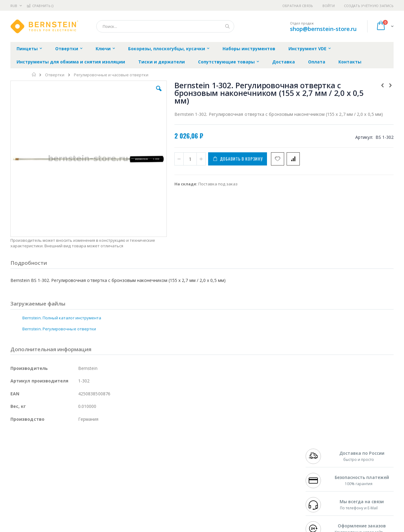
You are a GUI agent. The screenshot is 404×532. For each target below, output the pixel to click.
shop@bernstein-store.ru (323, 29)
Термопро (79, 455)
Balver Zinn (21, 467)
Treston (18, 491)
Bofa (15, 455)
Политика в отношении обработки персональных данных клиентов (175, 476)
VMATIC (83, 491)
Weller (75, 449)
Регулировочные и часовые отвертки (111, 75)
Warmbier (40, 491)
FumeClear (35, 455)
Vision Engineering (28, 479)
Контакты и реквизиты (262, 449)
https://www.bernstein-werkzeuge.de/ (127, 528)
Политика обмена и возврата (170, 461)
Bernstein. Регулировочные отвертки (59, 295)
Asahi (77, 467)
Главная (34, 74)
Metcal (57, 455)
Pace (59, 449)
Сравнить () (40, 6)
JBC (45, 449)
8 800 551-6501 (321, 467)
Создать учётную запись (369, 6)
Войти (329, 6)
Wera (58, 503)
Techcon (63, 491)
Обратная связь (298, 6)
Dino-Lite (59, 479)
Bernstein (19, 503)
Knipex (41, 503)
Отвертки (55, 75)
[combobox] (165, 26)
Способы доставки (258, 461)
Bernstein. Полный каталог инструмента (62, 284)
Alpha (43, 467)
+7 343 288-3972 (319, 461)
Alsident (94, 449)
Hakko (16, 449)
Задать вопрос (156, 491)
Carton (79, 479)
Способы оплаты (256, 473)
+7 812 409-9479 (319, 455)
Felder (60, 467)
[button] (120, 93)
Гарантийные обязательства (170, 449)
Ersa (32, 449)
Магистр (103, 455)
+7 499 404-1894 (319, 449)
